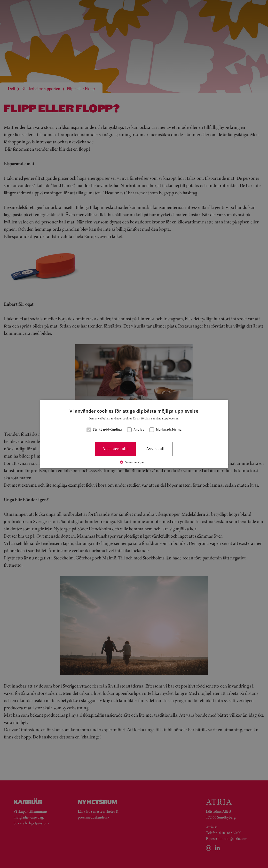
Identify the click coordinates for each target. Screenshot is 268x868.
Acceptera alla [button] (115, 449)
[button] (89, 430)
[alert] (134, 434)
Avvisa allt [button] (156, 449)
